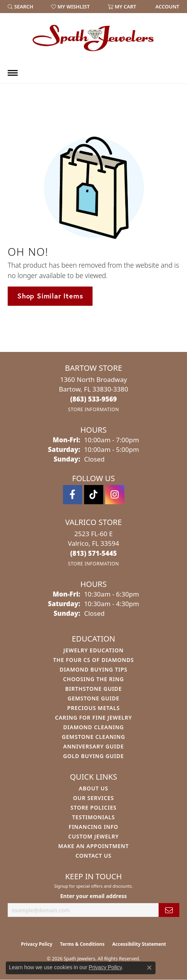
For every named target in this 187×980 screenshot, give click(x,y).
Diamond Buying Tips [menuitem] (93, 669)
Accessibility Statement (139, 944)
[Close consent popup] (149, 968)
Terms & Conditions (82, 944)
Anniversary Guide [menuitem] (93, 746)
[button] (21, 7)
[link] (167, 7)
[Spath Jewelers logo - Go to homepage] (94, 38)
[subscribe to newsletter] (169, 910)
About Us (93, 788)
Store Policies (93, 807)
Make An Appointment (93, 846)
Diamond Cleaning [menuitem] (94, 727)
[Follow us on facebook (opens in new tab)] (73, 495)
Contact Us (94, 856)
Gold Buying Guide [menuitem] (93, 756)
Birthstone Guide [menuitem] (94, 689)
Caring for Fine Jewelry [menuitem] (93, 717)
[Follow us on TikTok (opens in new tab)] (94, 495)
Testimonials (93, 817)
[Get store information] (93, 409)
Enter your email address (94, 896)
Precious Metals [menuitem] (93, 708)
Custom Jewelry (93, 836)
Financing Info (93, 827)
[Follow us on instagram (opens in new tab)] (115, 495)
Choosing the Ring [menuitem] (93, 679)
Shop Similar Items (50, 296)
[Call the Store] (94, 399)
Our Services (93, 798)
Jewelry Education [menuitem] (93, 650)
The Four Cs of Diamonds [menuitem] (93, 660)
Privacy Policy (37, 944)
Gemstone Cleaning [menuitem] (93, 737)
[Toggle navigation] (13, 73)
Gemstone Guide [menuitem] (93, 698)
